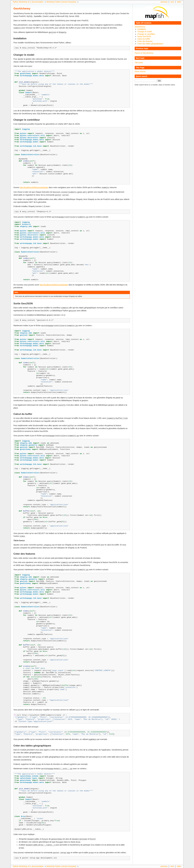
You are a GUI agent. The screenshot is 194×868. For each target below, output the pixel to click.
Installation (142, 29)
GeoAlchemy (140, 27)
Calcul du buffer (144, 39)
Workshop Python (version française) (61, 2)
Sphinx (176, 866)
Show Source (140, 71)
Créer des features (145, 41)
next (172, 2)
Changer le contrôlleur (146, 34)
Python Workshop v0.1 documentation (28, 2)
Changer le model (145, 32)
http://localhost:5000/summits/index (34, 187)
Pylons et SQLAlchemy (144, 53)
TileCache (139, 63)
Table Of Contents (144, 23)
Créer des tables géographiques (150, 44)
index (179, 2)
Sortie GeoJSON (144, 36)
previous (164, 2)
